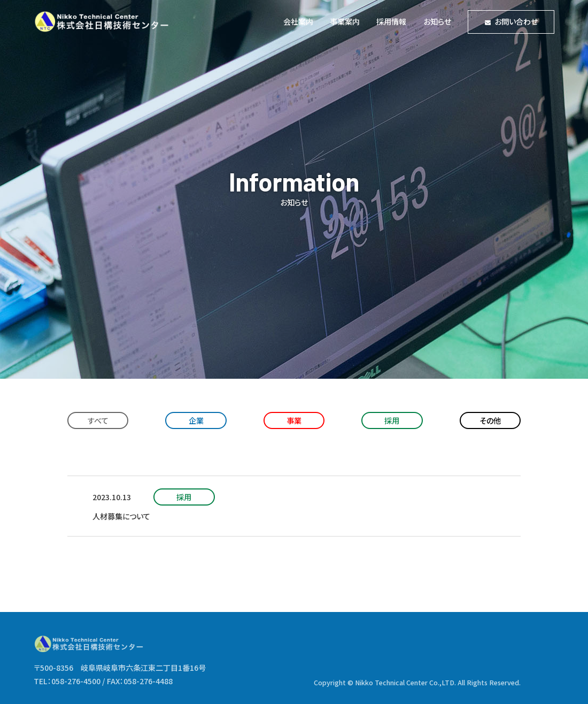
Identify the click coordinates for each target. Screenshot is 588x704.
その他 (490, 420)
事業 (294, 420)
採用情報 (391, 21)
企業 (196, 420)
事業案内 (345, 21)
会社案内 (298, 21)
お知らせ (437, 21)
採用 (392, 420)
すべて (98, 420)
